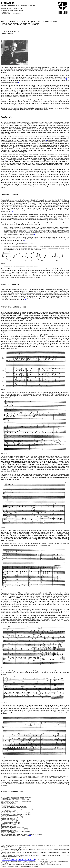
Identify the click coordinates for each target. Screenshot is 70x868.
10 (30, 836)
